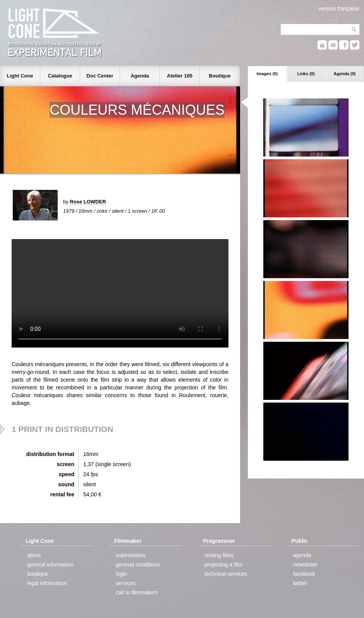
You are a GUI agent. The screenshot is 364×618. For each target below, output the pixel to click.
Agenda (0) (345, 74)
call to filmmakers (137, 592)
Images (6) (267, 74)
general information (50, 565)
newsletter (306, 565)
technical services (226, 574)
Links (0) (306, 74)
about (34, 555)
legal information (47, 583)
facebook (304, 574)
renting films (219, 555)
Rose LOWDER (88, 202)
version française (339, 9)
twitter (300, 583)
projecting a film (223, 565)
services (126, 583)
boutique (38, 574)
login (122, 574)
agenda (302, 555)
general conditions (138, 565)
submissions (131, 555)
